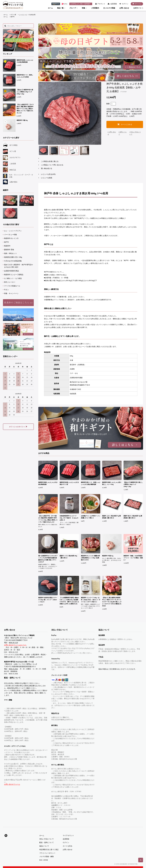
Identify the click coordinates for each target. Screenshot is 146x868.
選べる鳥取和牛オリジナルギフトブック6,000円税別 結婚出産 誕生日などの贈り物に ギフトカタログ (48, 559)
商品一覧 (60, 8)
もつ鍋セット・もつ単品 (13, 278)
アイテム (136, 4)
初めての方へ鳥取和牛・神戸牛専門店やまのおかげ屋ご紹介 (18, 266)
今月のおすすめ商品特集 (13, 261)
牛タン (7, 290)
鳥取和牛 (7, 246)
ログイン (125, 4)
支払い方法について (47, 839)
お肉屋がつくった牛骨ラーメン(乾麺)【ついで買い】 (91, 517)
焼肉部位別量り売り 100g (13, 257)
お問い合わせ (124, 8)
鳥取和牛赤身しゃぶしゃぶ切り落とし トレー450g (112, 483)
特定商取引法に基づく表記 (49, 850)
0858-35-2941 (13, 669)
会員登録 (114, 4)
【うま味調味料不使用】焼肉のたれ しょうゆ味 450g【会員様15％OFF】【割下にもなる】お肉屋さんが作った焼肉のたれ (69, 601)
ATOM (46, 860)
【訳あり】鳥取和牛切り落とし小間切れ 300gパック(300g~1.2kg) (25, 92)
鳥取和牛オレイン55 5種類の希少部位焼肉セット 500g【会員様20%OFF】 (90, 558)
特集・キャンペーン (11, 293)
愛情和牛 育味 (9, 250)
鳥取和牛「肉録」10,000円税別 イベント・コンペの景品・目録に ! (133, 558)
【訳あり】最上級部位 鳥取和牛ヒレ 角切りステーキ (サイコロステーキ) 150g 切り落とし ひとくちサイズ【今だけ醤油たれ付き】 (112, 602)
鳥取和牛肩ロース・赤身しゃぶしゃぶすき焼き (25, 76)
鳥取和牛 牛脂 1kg (22, 120)
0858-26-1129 (13, 643)
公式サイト (138, 8)
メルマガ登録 (109, 8)
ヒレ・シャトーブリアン (13, 231)
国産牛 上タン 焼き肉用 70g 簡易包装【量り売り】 (111, 517)
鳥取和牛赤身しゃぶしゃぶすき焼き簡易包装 (25, 61)
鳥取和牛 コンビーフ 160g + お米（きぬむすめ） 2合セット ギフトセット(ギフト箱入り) (91, 600)
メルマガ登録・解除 (47, 857)
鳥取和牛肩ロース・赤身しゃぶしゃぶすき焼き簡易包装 (91, 483)
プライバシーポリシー (47, 853)
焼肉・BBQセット (11, 253)
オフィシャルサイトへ (18, 427)
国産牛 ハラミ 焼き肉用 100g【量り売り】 (68, 557)
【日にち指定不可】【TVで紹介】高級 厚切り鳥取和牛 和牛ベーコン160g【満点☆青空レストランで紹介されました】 (25, 109)
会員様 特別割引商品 (12, 271)
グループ (73, 8)
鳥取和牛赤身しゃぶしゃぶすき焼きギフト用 (69, 483)
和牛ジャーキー (10, 282)
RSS (41, 860)
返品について (44, 846)
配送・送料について (47, 843)
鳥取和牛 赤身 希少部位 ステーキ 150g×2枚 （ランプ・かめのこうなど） (48, 600)
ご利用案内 (95, 8)
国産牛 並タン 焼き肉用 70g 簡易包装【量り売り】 (133, 517)
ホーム (50, 8)
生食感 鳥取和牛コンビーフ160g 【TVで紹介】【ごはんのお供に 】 (69, 518)
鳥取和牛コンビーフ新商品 (14, 275)
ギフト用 (13, 15)
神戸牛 (13, 17)
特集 (83, 8)
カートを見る (68, 846)
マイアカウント (68, 836)
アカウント (101, 4)
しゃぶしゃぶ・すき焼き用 (27, 15)
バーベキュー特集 (10, 235)
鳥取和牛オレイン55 (11, 238)
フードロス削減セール (12, 286)
